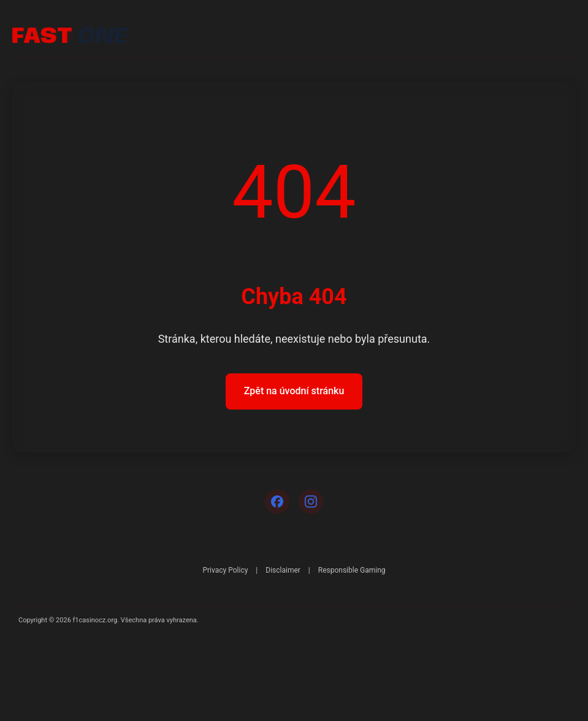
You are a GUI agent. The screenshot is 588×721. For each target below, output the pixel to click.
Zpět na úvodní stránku (294, 391)
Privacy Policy (225, 570)
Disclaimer (283, 570)
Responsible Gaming (352, 570)
